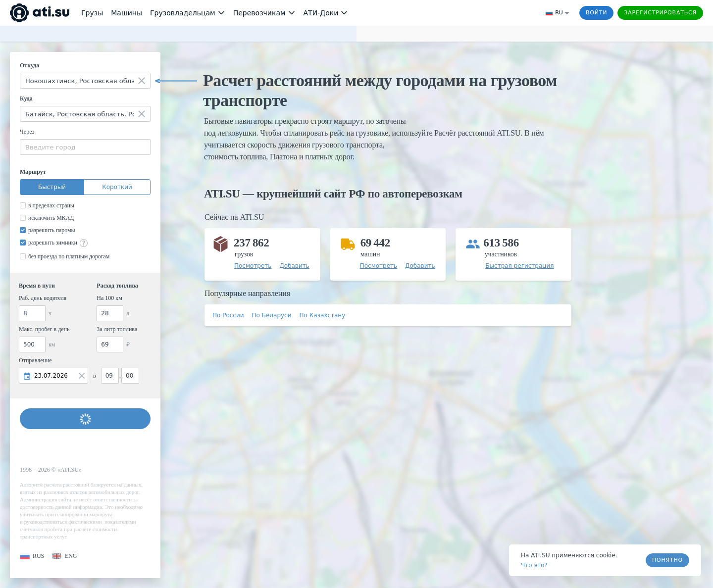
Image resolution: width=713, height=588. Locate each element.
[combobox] (85, 81)
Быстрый (52, 187)
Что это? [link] (534, 565)
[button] (32, 556)
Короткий (117, 187)
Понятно (667, 560)
